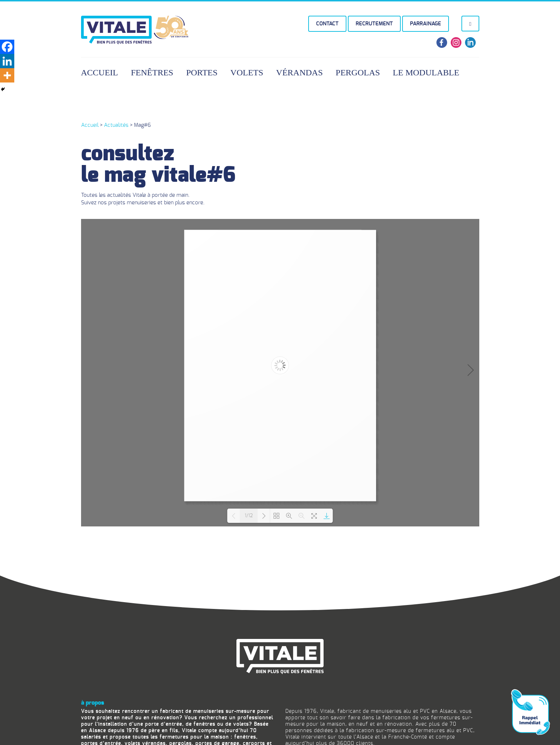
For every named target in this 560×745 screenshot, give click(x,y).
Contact (327, 24)
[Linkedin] (7, 61)
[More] (7, 75)
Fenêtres (152, 72)
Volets (247, 72)
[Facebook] (7, 47)
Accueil (100, 72)
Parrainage (426, 24)
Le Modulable (426, 72)
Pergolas (358, 72)
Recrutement (374, 24)
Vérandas (299, 72)
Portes (202, 72)
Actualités (116, 125)
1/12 (249, 516)
